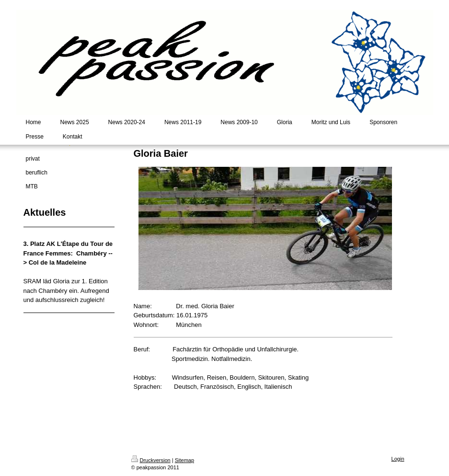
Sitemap (184, 460)
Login (398, 459)
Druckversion (151, 460)
